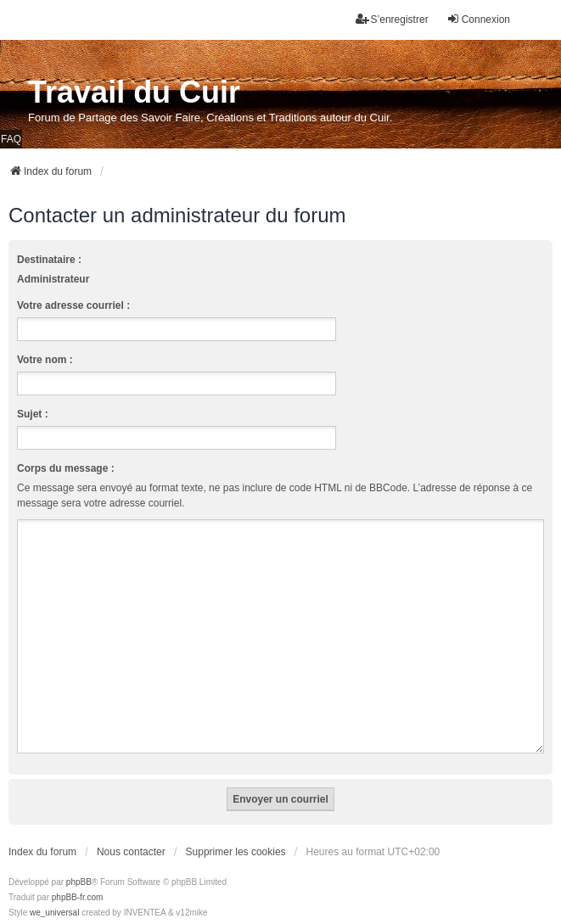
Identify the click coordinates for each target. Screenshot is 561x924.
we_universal (54, 892)
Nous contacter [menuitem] (131, 832)
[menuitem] (35, 908)
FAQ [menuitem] (11, 139)
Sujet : (33, 414)
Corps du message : (66, 468)
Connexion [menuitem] (478, 19)
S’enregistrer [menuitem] (392, 19)
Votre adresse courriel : (73, 305)
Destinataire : (49, 260)
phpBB (79, 862)
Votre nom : (45, 360)
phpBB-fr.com (78, 877)
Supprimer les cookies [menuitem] (236, 832)
